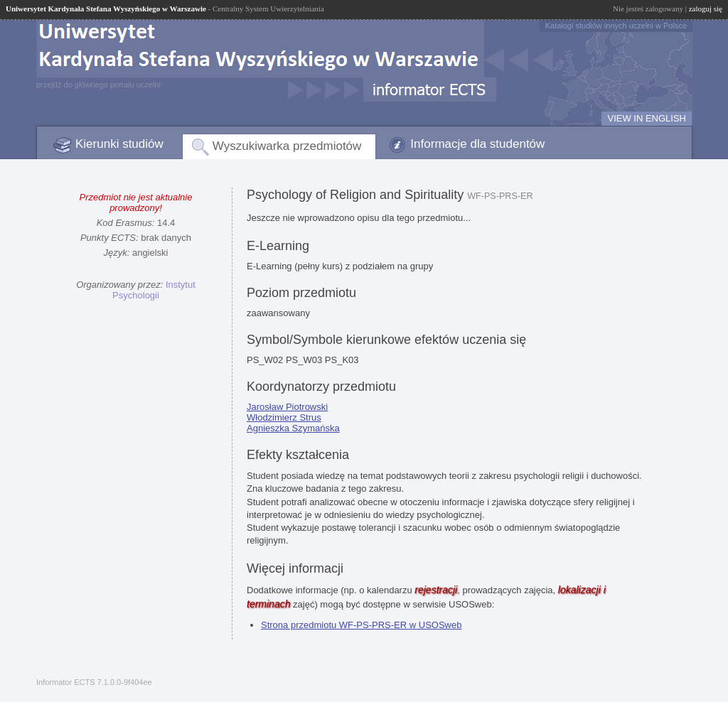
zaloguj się (706, 9)
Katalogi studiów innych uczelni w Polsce (616, 26)
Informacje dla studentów (477, 144)
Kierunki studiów (119, 144)
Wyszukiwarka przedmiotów (287, 146)
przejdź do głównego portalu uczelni (98, 85)
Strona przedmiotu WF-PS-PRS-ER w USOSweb (361, 625)
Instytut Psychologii (154, 290)
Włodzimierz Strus (284, 417)
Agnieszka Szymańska (293, 428)
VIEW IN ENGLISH (647, 118)
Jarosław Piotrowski (287, 407)
